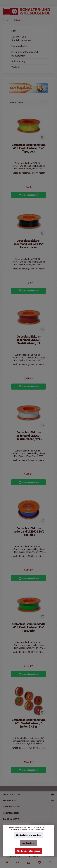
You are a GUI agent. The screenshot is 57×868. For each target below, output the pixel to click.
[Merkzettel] (39, 862)
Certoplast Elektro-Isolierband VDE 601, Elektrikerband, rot (28, 340)
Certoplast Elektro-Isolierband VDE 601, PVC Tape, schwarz (28, 244)
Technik (16, 67)
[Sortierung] (28, 102)
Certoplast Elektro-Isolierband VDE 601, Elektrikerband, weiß (29, 436)
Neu (14, 31)
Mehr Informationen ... (39, 829)
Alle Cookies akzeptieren (29, 851)
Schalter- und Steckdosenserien (21, 38)
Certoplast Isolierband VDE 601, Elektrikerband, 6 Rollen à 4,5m (29, 723)
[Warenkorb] (29, 862)
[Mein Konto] (50, 862)
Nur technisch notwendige (28, 835)
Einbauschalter (20, 46)
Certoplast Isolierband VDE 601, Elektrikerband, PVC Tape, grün (29, 627)
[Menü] (7, 862)
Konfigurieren (28, 843)
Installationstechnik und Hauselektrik (25, 54)
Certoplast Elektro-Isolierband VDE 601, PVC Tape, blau (28, 531)
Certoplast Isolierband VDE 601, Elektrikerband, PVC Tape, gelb (29, 148)
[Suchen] (18, 862)
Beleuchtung (18, 61)
